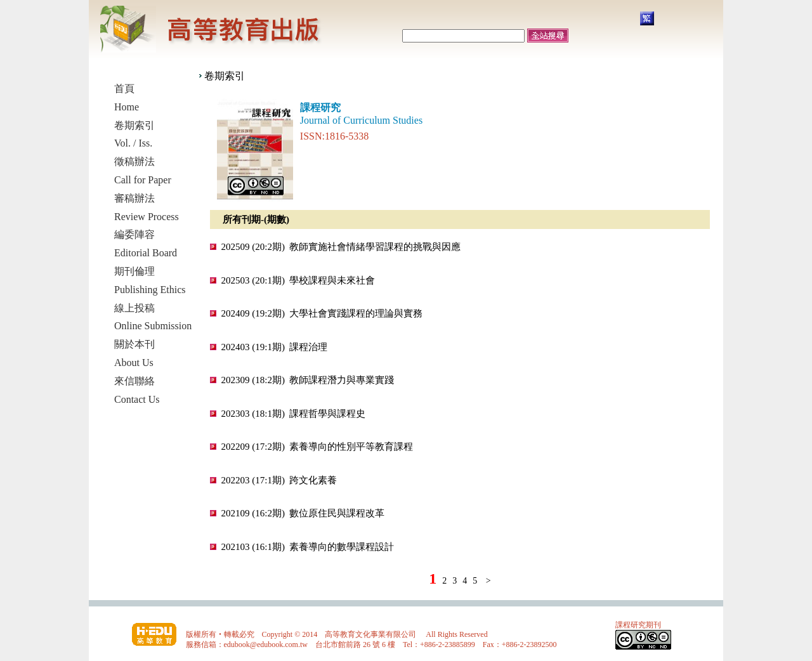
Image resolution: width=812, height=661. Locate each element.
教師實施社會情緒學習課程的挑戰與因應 (375, 247)
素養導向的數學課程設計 (342, 547)
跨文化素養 (313, 480)
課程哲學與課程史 (327, 414)
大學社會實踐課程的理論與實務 (356, 313)
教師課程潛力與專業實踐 (342, 380)
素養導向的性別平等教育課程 (351, 447)
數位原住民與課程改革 (337, 513)
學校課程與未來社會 (332, 280)
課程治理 (308, 347)
